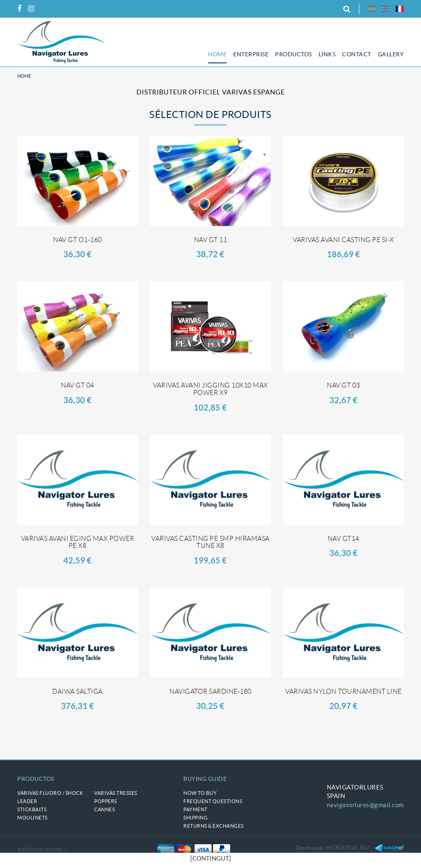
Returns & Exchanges (214, 826)
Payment (195, 809)
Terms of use (68, 860)
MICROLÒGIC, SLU (347, 848)
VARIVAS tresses (116, 793)
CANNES (104, 809)
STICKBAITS (32, 809)
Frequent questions (213, 801)
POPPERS (106, 801)
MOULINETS (32, 818)
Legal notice (32, 860)
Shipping (195, 818)
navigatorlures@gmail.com (365, 805)
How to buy (200, 793)
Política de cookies (40, 849)
